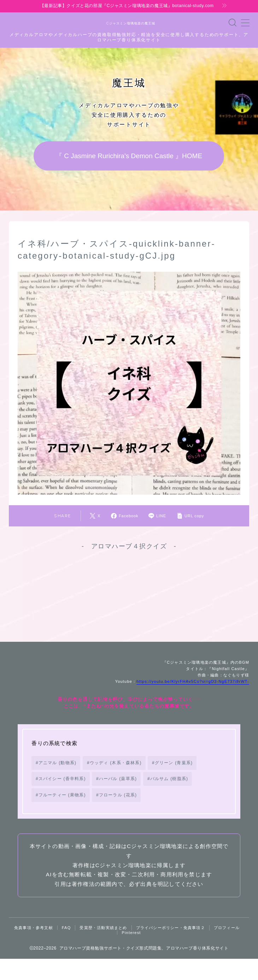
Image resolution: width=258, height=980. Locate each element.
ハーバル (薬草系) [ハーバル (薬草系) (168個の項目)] (118, 800)
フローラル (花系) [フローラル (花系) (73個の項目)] (118, 816)
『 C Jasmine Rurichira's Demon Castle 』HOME (129, 156)
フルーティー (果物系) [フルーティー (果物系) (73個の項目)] (62, 816)
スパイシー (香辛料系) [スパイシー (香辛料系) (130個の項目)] (62, 800)
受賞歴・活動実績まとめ (103, 949)
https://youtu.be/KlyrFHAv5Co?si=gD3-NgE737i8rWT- (193, 703)
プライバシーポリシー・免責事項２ (171, 949)
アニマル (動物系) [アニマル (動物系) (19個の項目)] (57, 784)
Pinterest (131, 954)
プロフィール (227, 949)
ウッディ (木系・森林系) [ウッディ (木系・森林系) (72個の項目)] (116, 784)
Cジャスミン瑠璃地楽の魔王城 (129, 24)
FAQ (66, 949)
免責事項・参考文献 (34, 949)
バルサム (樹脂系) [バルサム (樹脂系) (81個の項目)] (169, 800)
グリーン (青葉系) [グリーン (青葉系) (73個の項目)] (174, 784)
